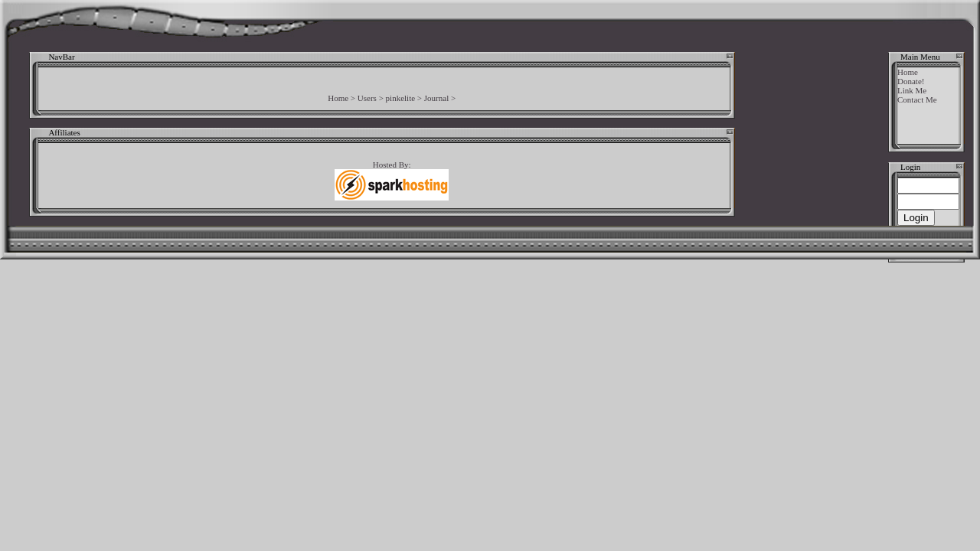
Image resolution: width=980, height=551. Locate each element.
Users (367, 98)
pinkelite (401, 98)
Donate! (911, 81)
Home (338, 98)
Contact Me (917, 99)
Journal (436, 98)
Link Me (912, 90)
